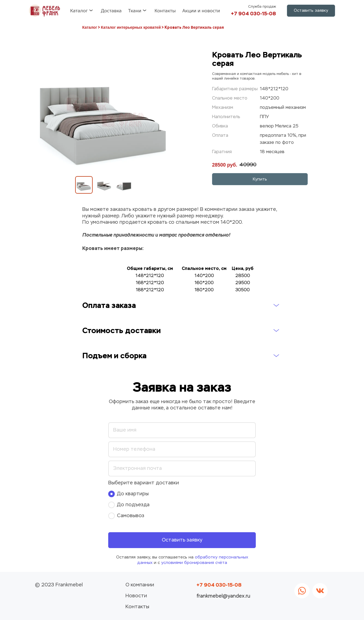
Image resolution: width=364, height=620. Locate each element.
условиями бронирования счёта (194, 563)
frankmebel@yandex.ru (223, 596)
